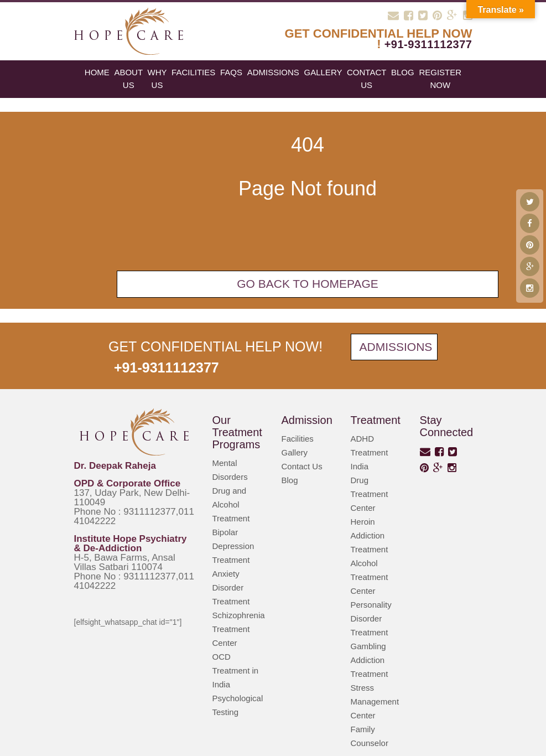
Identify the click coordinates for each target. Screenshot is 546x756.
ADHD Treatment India (370, 452)
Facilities (193, 72)
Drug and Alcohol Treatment (231, 504)
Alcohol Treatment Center (370, 577)
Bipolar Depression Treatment (233, 546)
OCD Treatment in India (236, 670)
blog (403, 72)
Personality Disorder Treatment (371, 618)
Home (97, 72)
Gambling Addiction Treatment (370, 660)
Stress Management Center (375, 701)
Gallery (323, 72)
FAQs (231, 72)
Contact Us (366, 79)
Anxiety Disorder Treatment (231, 587)
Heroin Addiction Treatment (370, 535)
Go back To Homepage (308, 284)
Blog (290, 480)
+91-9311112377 (428, 44)
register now (440, 79)
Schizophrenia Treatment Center (239, 629)
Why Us (157, 79)
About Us (128, 79)
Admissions (273, 72)
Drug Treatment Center (370, 494)
